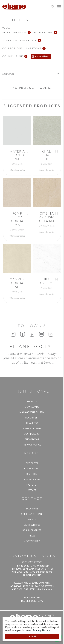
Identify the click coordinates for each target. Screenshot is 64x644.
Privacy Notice (32, 445)
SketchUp (32, 485)
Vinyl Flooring (32, 428)
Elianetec (32, 423)
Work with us (32, 525)
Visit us (32, 519)
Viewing (6, 28)
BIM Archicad (32, 479)
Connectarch (32, 434)
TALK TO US (32, 509)
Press (32, 536)
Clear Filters (43, 56)
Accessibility (32, 541)
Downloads (32, 407)
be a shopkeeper (32, 530)
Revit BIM (32, 474)
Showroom (32, 439)
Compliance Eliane (32, 514)
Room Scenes (32, 469)
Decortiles (32, 418)
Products (32, 463)
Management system (32, 412)
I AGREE (32, 636)
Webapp (32, 490)
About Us (32, 401)
